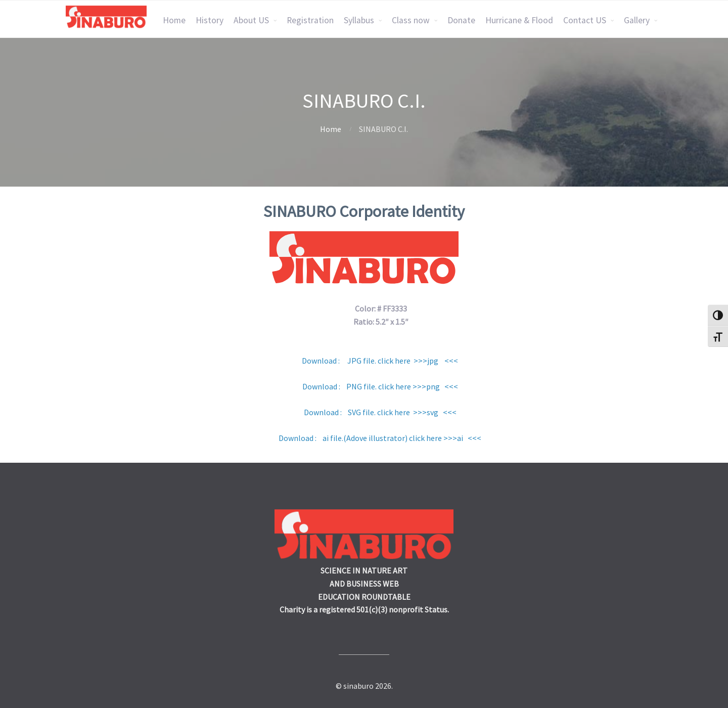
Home (174, 20)
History (210, 20)
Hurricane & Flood (519, 20)
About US (251, 20)
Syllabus (359, 20)
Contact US (585, 20)
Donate (461, 20)
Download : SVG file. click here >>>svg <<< (380, 412)
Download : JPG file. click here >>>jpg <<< (380, 361)
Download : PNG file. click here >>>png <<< (380, 386)
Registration (310, 20)
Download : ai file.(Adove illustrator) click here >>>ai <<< (379, 438)
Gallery (637, 20)
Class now (411, 20)
